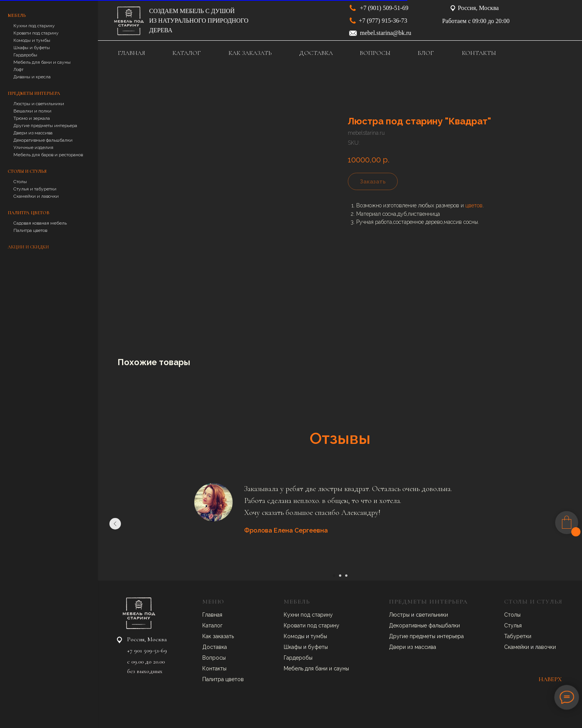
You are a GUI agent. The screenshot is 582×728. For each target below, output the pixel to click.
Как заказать (218, 636)
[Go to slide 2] (340, 576)
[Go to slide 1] (334, 576)
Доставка (215, 647)
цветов (474, 205)
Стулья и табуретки (35, 189)
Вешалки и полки (32, 111)
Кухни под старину (34, 26)
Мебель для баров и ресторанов (48, 155)
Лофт (18, 69)
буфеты (318, 647)
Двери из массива (33, 133)
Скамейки (517, 647)
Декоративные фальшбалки (43, 140)
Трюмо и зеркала (32, 118)
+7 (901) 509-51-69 (384, 8)
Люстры (400, 615)
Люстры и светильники (39, 104)
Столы (20, 182)
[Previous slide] (115, 524)
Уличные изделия (33, 147)
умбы (320, 636)
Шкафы (293, 647)
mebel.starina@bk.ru (386, 33)
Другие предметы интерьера (45, 126)
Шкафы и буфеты (32, 48)
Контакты (214, 668)
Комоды (295, 636)
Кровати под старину (36, 33)
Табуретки (518, 636)
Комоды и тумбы (32, 40)
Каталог (212, 625)
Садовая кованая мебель (40, 223)
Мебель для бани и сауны (42, 62)
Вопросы (214, 658)
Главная (212, 615)
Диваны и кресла (32, 77)
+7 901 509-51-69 (147, 650)
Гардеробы (25, 55)
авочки (547, 647)
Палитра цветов (30, 230)
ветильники (433, 615)
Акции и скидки (28, 247)
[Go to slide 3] (346, 576)
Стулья (513, 625)
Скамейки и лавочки (36, 196)
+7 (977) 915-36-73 (383, 21)
